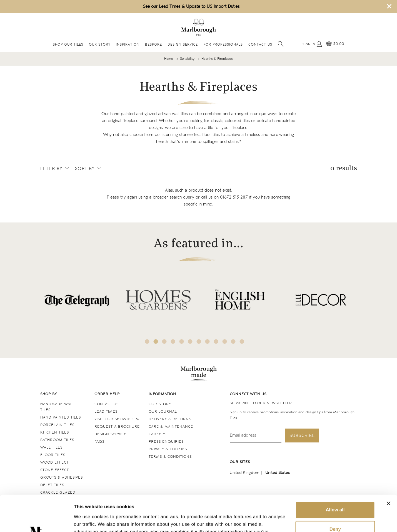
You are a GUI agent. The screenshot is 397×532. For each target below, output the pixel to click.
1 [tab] (147, 342)
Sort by (88, 168)
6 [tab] (190, 342)
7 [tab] (199, 342)
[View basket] (335, 44)
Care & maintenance (171, 427)
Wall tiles (51, 448)
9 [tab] (216, 342)
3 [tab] (164, 342)
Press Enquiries (166, 442)
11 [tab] (233, 342)
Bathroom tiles (57, 440)
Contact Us (260, 45)
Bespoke (153, 45)
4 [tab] (173, 342)
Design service (110, 434)
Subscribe (302, 436)
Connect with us (248, 394)
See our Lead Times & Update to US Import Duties (191, 7)
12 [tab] (242, 342)
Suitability (187, 59)
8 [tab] (207, 342)
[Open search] (281, 44)
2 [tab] (156, 342)
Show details (88, 520)
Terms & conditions (170, 457)
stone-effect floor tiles (199, 135)
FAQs (99, 442)
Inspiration (128, 45)
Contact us (107, 404)
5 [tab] (181, 342)
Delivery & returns (170, 419)
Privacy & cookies (168, 449)
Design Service (183, 45)
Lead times (106, 412)
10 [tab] (224, 342)
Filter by (55, 168)
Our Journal (163, 412)
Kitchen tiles (55, 433)
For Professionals (223, 45)
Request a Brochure (117, 427)
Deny (335, 493)
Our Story (100, 45)
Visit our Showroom (117, 419)
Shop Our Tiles (68, 45)
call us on (224, 197)
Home (169, 59)
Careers (158, 434)
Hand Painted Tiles (61, 418)
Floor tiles (53, 455)
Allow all (335, 474)
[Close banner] (388, 467)
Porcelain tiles (57, 425)
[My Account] (312, 44)
